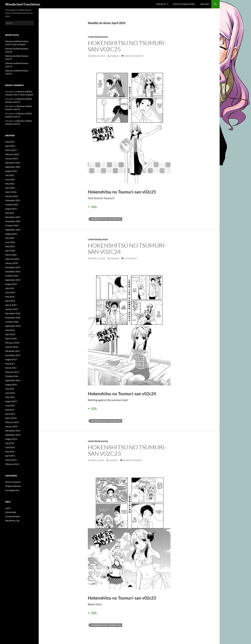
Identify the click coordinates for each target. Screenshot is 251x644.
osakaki (115, 56)
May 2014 (10, 452)
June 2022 (10, 179)
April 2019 (10, 301)
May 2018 (10, 330)
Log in (8, 508)
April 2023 (10, 146)
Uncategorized (12, 490)
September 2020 (13, 230)
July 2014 (10, 443)
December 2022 (13, 163)
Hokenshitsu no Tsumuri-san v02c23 (127, 450)
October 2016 (12, 376)
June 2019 (10, 292)
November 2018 (13, 318)
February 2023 (12, 154)
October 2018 (12, 322)
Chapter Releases (98, 37)
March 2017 (11, 368)
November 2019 (13, 272)
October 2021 (12, 205)
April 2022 (10, 188)
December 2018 (13, 313)
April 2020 (10, 251)
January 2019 (12, 309)
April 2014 (10, 456)
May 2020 (10, 246)
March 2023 (11, 150)
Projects (161, 4)
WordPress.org (12, 521)
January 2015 (12, 426)
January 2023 (12, 158)
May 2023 (10, 142)
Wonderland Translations (23, 4)
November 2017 (13, 355)
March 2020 (11, 255)
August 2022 (11, 171)
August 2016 (11, 385)
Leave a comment (134, 56)
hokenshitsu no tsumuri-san (106, 219)
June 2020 (10, 242)
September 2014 (13, 435)
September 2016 (13, 380)
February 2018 (12, 343)
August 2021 (11, 209)
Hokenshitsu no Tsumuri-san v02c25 (127, 46)
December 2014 (13, 431)
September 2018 (13, 326)
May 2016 (10, 397)
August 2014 (11, 439)
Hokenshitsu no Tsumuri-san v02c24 (127, 248)
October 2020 (12, 225)
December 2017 (13, 351)
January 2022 (12, 196)
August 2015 (11, 401)
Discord (205, 4)
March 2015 (11, 418)
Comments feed (12, 516)
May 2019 (10, 297)
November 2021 (13, 200)
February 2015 (12, 422)
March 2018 (11, 338)
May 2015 (10, 410)
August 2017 (11, 359)
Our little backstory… (184, 4)
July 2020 (10, 238)
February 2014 (12, 464)
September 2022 (13, 167)
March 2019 (11, 305)
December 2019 (13, 267)
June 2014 (10, 447)
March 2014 (11, 460)
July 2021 (10, 213)
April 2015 (10, 414)
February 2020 (12, 259)
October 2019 (12, 276)
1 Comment (131, 258)
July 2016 (10, 389)
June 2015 (10, 405)
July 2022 (10, 175)
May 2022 (10, 184)
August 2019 (11, 284)
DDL (94, 206)
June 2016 (10, 393)
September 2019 (13, 280)
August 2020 (11, 234)
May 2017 (10, 364)
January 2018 (12, 347)
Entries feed (11, 512)
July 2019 (10, 288)
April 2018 (10, 334)
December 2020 (13, 217)
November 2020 (13, 221)
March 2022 (11, 192)
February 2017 (12, 372)
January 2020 (12, 263)
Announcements (13, 482)
